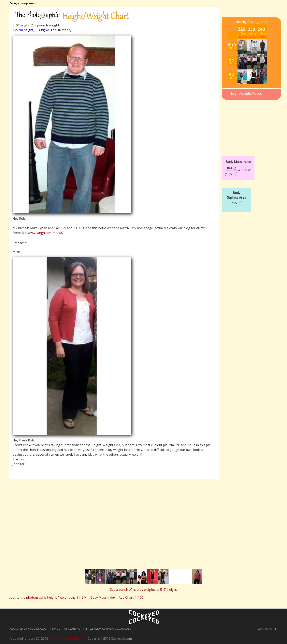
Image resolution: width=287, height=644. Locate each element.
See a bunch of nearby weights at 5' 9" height (143, 590)
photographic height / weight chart (52, 597)
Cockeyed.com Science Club (28, 629)
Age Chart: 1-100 (131, 597)
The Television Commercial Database (107, 629)
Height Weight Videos (246, 93)
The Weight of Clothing (65, 629)
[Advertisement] (251, 126)
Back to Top (266, 629)
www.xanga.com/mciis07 (46, 233)
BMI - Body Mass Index (98, 597)
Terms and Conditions (68, 638)
